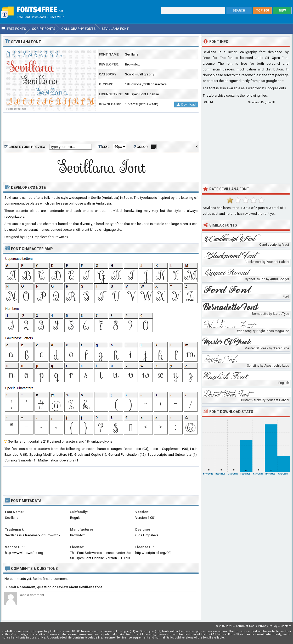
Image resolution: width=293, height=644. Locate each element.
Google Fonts (276, 88)
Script (129, 74)
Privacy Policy (268, 626)
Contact (286, 626)
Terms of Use (245, 626)
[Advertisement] (101, 127)
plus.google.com (271, 81)
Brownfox (132, 64)
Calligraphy (146, 74)
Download (186, 104)
